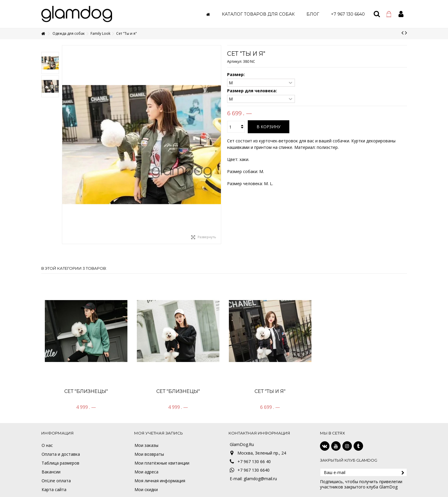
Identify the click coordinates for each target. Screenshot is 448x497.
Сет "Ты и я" (270, 391)
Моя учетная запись (159, 433)
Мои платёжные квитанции (162, 463)
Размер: (237, 75)
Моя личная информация (160, 481)
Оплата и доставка (61, 454)
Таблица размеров (60, 463)
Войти (401, 14)
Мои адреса (146, 472)
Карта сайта (54, 490)
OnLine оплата (56, 481)
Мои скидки (146, 490)
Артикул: (235, 61)
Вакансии (51, 472)
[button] (258, 14)
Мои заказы (146, 445)
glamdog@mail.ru (260, 479)
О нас (47, 445)
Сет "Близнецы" (86, 391)
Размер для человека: (253, 91)
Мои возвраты (149, 454)
